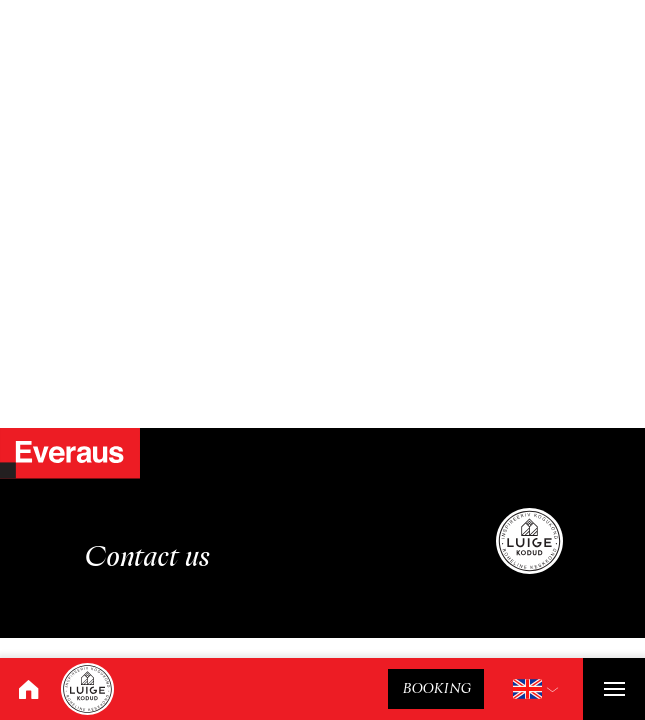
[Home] (28, 689)
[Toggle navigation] (614, 689)
